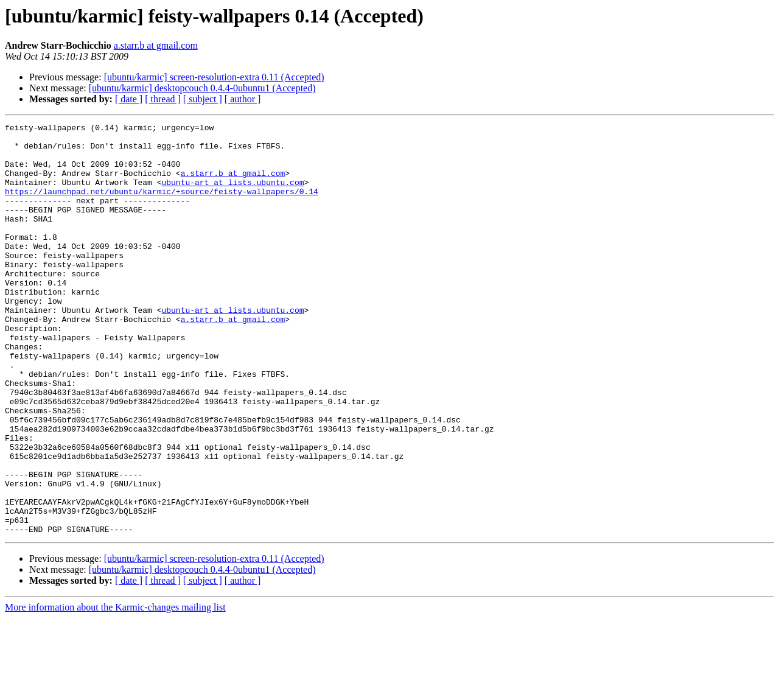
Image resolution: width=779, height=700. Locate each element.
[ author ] (243, 99)
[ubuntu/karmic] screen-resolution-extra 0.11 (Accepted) (214, 77)
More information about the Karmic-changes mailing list (115, 689)
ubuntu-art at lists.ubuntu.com (232, 195)
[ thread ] (163, 99)
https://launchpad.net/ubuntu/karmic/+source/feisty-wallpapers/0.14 (162, 206)
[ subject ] (203, 99)
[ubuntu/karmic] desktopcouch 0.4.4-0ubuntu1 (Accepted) (202, 88)
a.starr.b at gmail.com (156, 45)
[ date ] (129, 99)
